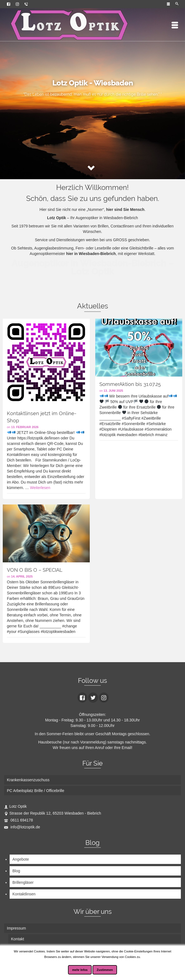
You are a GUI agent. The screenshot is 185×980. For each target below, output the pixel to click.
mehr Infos (80, 970)
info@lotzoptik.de (22, 827)
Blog (16, 871)
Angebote (21, 859)
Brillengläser (23, 882)
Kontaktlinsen (24, 894)
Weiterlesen (40, 488)
